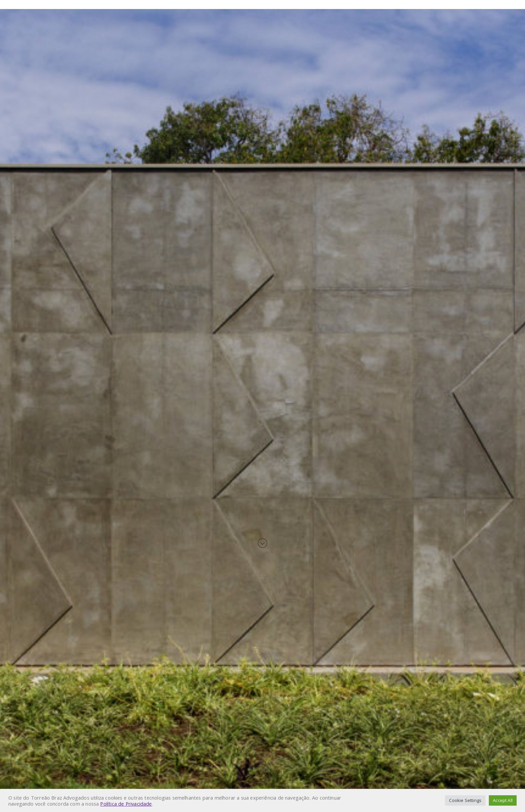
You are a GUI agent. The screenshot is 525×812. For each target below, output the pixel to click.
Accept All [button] (503, 800)
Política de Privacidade (126, 804)
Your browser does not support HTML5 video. (262, 406)
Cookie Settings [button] (465, 800)
